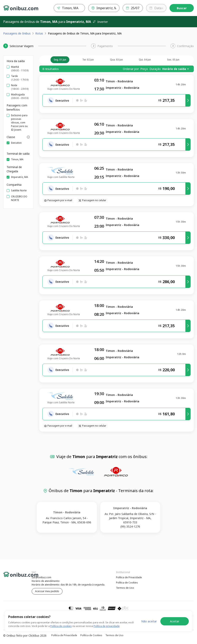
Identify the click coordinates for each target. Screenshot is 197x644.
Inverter (100, 22)
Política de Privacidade (129, 577)
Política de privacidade (107, 626)
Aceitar (175, 621)
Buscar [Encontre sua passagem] (182, 8)
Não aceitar (149, 621)
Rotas (39, 33)
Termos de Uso (125, 588)
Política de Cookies (127, 583)
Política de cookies (61, 626)
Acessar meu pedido (47, 591)
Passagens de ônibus (17, 33)
